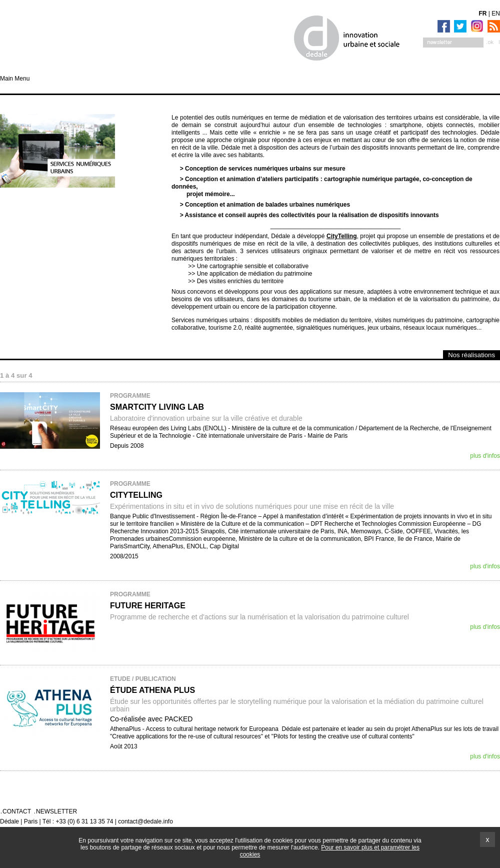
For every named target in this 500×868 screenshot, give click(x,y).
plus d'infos (485, 456)
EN (496, 14)
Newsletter (56, 811)
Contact (17, 811)
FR (483, 14)
